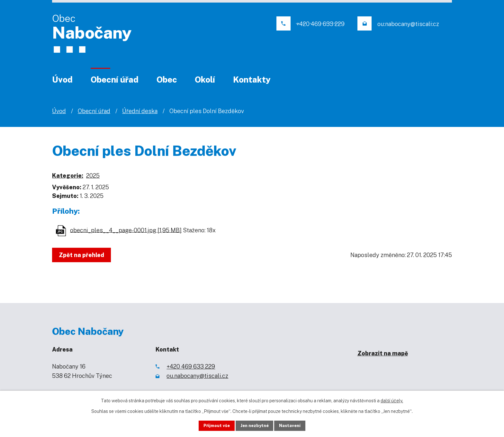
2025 (93, 176)
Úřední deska (140, 111)
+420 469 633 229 (191, 366)
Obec (167, 80)
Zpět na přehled (83, 255)
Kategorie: (68, 176)
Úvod (62, 80)
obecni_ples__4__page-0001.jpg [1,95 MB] (126, 230)
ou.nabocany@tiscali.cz (197, 376)
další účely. (392, 399)
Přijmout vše (211, 425)
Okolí (205, 80)
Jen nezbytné (255, 425)
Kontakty (252, 80)
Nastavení (296, 425)
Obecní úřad (115, 80)
